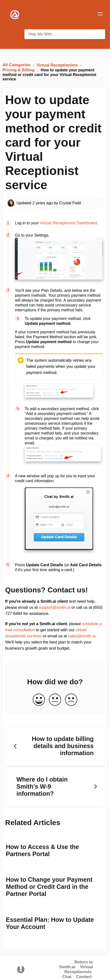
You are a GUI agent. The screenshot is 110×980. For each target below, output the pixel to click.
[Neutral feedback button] (55, 700)
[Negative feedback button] (71, 700)
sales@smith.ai (82, 636)
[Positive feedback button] (39, 700)
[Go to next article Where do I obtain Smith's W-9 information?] (55, 786)
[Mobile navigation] (100, 15)
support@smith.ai (55, 607)
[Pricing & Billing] (19, 70)
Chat (67, 977)
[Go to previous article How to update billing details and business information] (55, 746)
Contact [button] (84, 977)
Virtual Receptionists (79, 969)
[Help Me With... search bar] (65, 34)
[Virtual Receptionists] (58, 65)
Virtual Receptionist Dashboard (68, 223)
